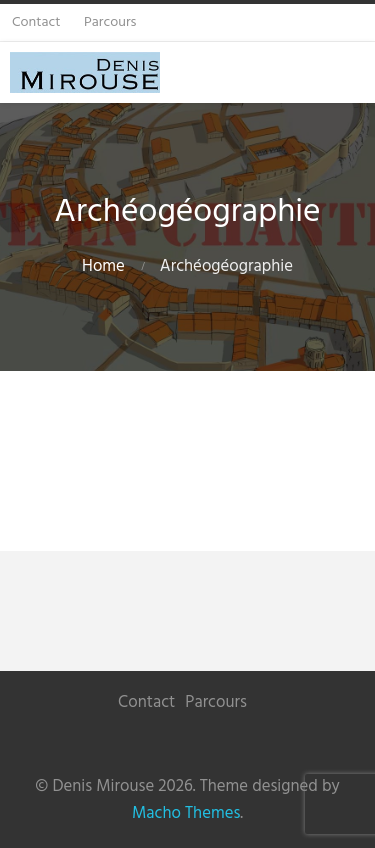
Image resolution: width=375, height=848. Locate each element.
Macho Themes (186, 813)
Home (103, 266)
